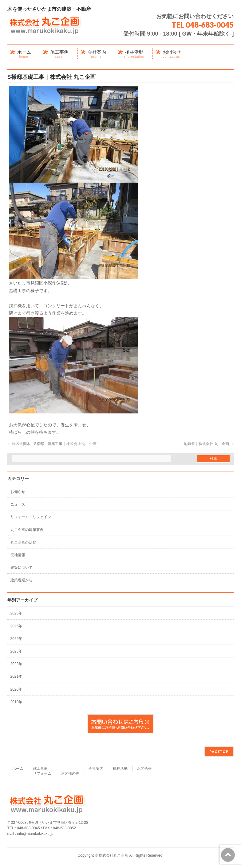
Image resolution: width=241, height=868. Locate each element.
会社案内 (96, 769)
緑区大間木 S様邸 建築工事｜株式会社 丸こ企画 (52, 444)
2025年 (16, 626)
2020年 (16, 689)
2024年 (16, 639)
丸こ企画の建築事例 (27, 530)
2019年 (16, 702)
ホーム (18, 769)
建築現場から (22, 580)
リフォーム (42, 773)
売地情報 (18, 555)
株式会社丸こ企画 (113, 855)
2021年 (16, 676)
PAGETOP (219, 752)
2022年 (16, 664)
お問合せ (144, 769)
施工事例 (40, 769)
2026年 (16, 613)
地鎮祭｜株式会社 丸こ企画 (209, 444)
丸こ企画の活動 (23, 542)
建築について (22, 568)
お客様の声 (70, 773)
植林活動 (120, 769)
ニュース (18, 504)
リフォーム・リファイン (31, 517)
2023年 (16, 651)
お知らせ (18, 492)
